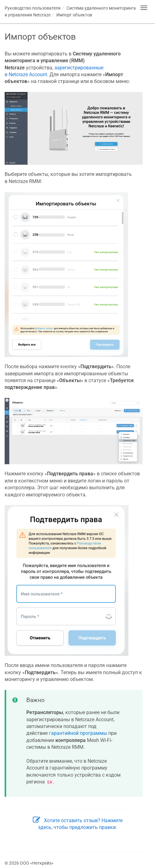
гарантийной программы (78, 733)
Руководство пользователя (33, 8)
